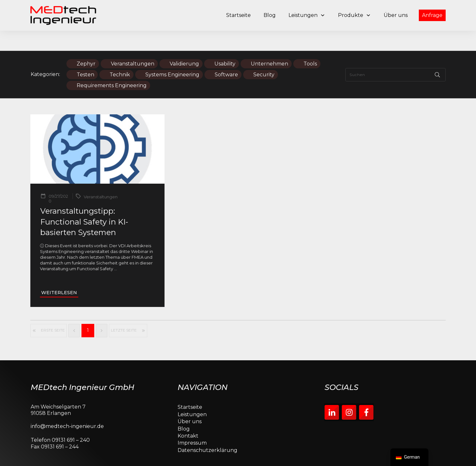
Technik (120, 54)
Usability (225, 44)
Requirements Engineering (112, 65)
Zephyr (86, 44)
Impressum (192, 423)
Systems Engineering (172, 54)
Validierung (184, 44)
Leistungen (192, 394)
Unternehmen (269, 44)
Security (264, 54)
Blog (184, 409)
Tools (310, 44)
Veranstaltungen (133, 44)
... (115, 249)
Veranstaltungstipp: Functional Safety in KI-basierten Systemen (84, 202)
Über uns (190, 401)
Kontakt (188, 416)
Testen (85, 54)
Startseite (190, 387)
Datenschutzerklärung (207, 430)
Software (226, 54)
